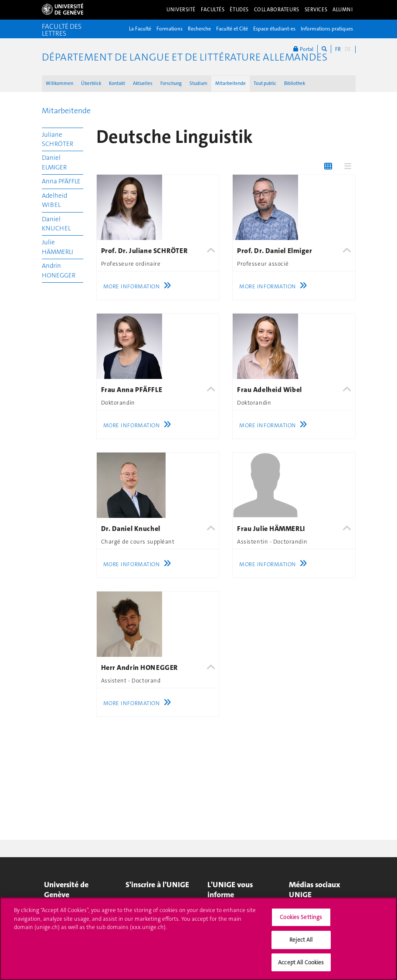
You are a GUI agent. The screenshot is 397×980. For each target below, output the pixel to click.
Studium (198, 83)
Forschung (171, 83)
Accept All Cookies (301, 966)
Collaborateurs (277, 10)
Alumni (343, 10)
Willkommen (59, 83)
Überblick (91, 83)
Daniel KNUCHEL (56, 224)
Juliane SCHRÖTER (58, 139)
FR (338, 49)
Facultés (213, 10)
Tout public (265, 83)
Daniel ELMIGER (54, 162)
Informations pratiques (327, 29)
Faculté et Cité (232, 29)
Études (239, 10)
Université (181, 10)
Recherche (199, 29)
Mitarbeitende (231, 83)
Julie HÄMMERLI (58, 247)
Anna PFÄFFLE (61, 181)
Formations (170, 29)
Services (316, 10)
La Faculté (140, 29)
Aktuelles (143, 83)
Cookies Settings (301, 921)
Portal (303, 49)
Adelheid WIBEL (54, 200)
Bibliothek (295, 83)
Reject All (301, 943)
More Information (139, 286)
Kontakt (117, 83)
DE (348, 49)
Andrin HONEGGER (59, 270)
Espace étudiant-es (274, 29)
